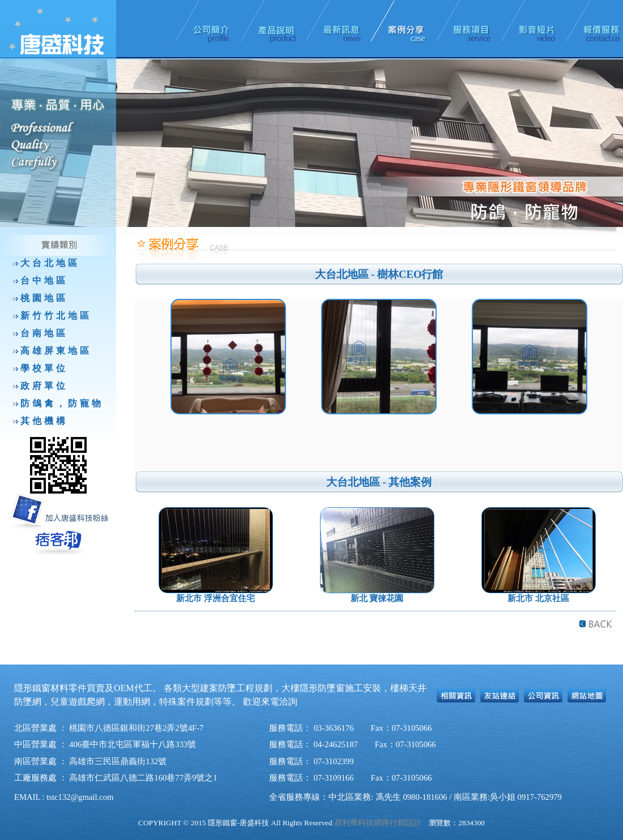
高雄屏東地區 (56, 351)
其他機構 (44, 421)
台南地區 (44, 333)
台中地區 (44, 280)
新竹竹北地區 (56, 316)
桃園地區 (44, 298)
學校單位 (44, 368)
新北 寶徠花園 (377, 598)
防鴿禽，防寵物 (62, 403)
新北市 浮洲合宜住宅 (216, 598)
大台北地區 (50, 263)
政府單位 (44, 386)
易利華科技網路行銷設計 (378, 823)
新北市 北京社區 (538, 598)
